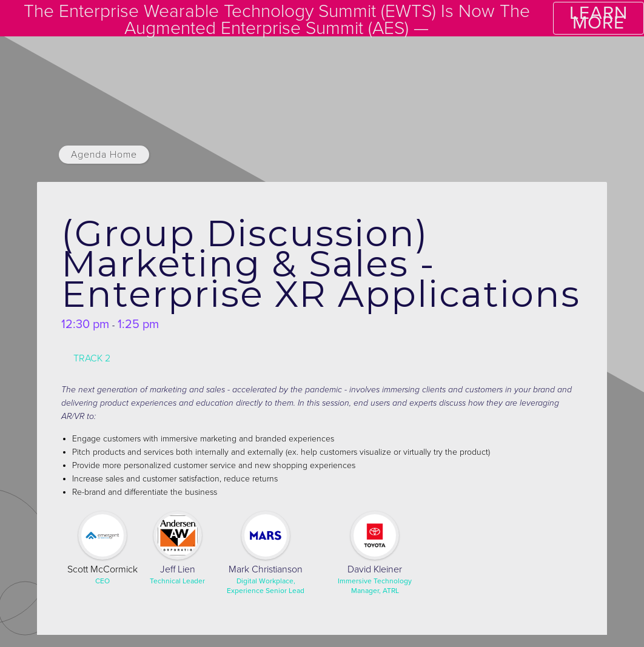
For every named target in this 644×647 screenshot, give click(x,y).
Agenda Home (104, 155)
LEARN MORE (599, 18)
